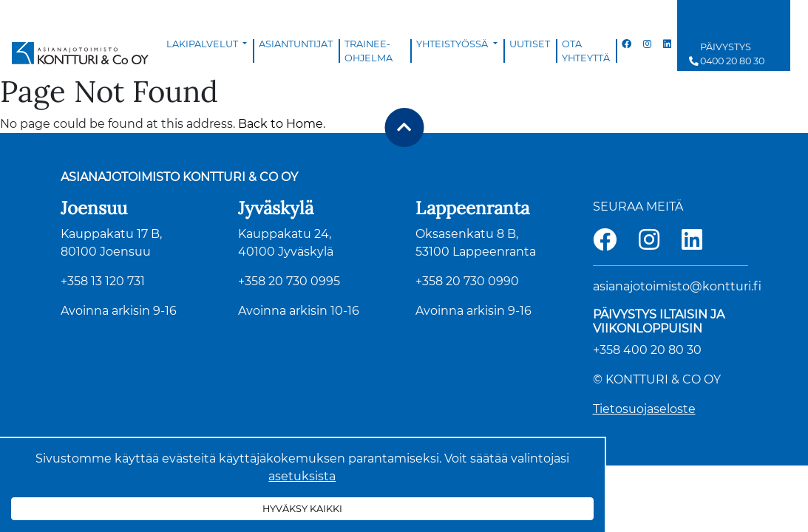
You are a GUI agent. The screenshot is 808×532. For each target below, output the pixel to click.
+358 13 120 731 (103, 281)
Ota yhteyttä (586, 51)
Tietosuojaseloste (644, 409)
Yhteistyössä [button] (453, 44)
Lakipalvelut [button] (203, 44)
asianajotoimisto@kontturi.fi (677, 286)
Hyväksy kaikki (302, 509)
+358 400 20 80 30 (647, 350)
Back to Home (281, 124)
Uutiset (530, 44)
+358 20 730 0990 (467, 281)
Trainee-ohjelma (369, 51)
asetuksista (302, 476)
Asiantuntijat (296, 44)
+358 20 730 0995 (289, 281)
